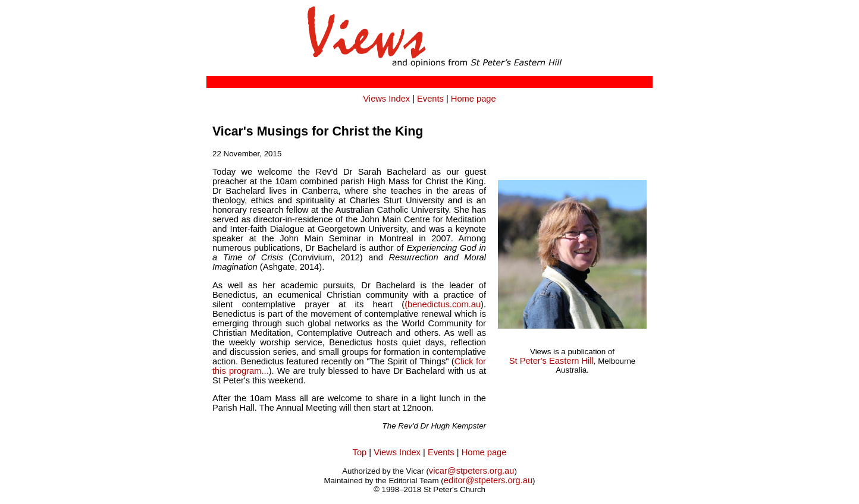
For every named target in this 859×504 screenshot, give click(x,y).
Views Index (386, 99)
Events (430, 99)
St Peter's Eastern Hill (551, 361)
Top (360, 452)
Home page (474, 99)
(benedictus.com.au (443, 304)
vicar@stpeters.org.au (472, 471)
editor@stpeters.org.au (488, 480)
